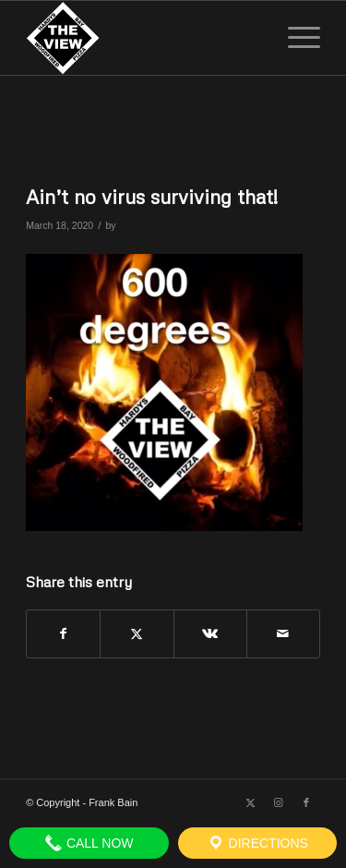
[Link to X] (251, 802)
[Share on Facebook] (63, 634)
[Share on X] (137, 634)
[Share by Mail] (283, 634)
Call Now (89, 843)
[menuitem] (295, 38)
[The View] (143, 38)
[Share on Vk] (210, 634)
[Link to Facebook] (306, 802)
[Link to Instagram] (279, 802)
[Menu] (295, 38)
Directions (257, 843)
